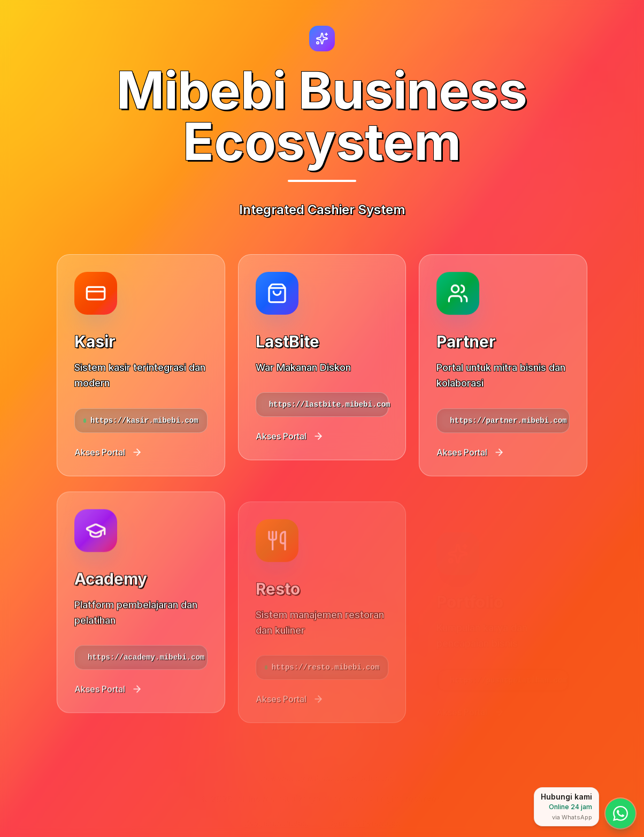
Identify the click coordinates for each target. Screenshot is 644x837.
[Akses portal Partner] (503, 381)
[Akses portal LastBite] (322, 368)
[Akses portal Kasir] (141, 365)
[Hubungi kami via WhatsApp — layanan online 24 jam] (620, 813)
